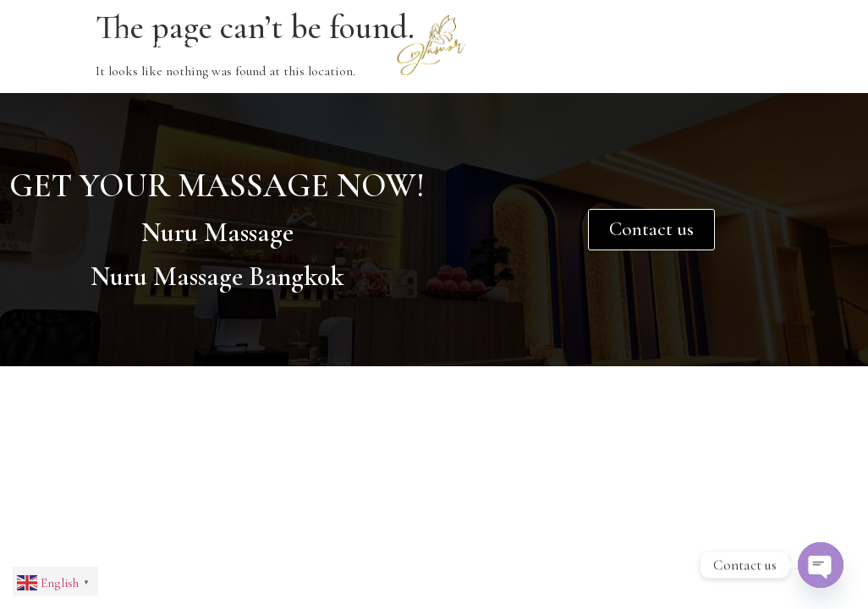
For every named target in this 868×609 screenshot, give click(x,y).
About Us (159, 45)
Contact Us (567, 44)
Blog (800, 44)
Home (37, 44)
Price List (697, 44)
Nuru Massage (217, 232)
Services (298, 45)
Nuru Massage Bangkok (217, 276)
